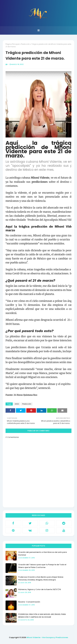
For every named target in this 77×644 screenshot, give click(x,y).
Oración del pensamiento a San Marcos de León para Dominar (43, 554)
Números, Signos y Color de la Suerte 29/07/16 (40, 589)
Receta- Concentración (29, 602)
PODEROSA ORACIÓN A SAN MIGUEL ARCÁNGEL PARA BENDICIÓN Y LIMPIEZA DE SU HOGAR (42, 616)
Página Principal (12, 44)
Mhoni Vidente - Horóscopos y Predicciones (47, 637)
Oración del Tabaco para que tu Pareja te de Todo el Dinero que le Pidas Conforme (42, 566)
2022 (17, 404)
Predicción (25, 44)
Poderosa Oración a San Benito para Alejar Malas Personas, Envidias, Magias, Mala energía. (41, 578)
